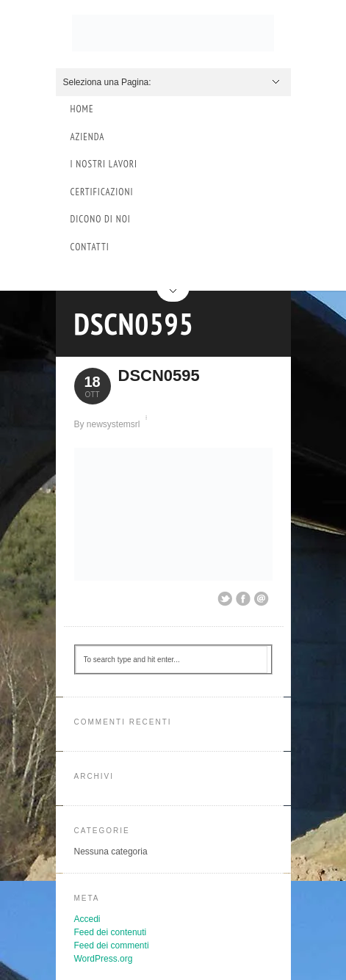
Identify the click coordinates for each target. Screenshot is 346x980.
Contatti (90, 247)
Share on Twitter (225, 599)
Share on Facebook (243, 599)
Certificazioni (102, 192)
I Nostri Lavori (104, 164)
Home (82, 109)
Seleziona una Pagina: (107, 82)
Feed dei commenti (112, 945)
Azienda (88, 137)
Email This (262, 599)
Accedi (87, 919)
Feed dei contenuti (111, 932)
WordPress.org (104, 959)
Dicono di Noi (101, 219)
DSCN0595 (134, 324)
